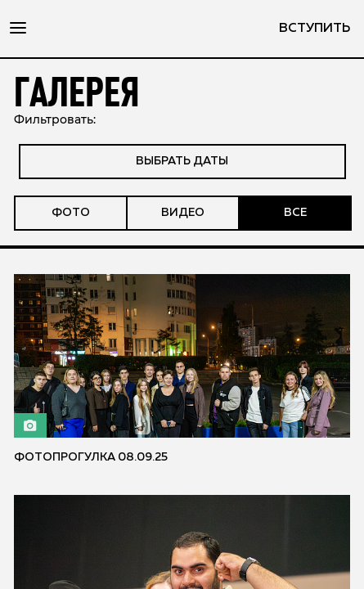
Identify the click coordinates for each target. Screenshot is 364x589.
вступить (315, 29)
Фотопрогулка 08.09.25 (91, 457)
